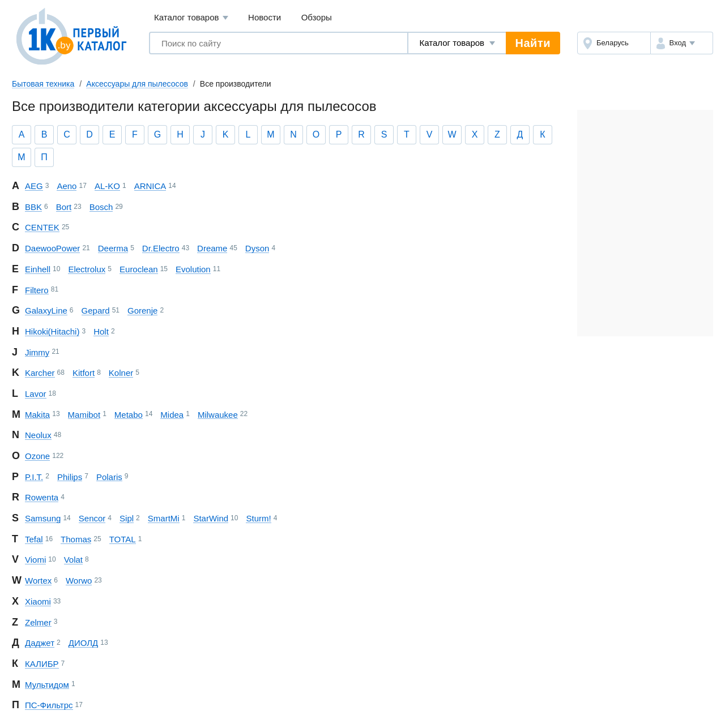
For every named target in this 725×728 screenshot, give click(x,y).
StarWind (211, 518)
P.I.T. (34, 477)
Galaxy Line (46, 311)
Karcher (40, 373)
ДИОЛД (83, 643)
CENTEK (42, 227)
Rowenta (42, 497)
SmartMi (164, 518)
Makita (37, 415)
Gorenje (142, 311)
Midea (172, 415)
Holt (101, 331)
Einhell (38, 269)
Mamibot (84, 415)
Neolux (38, 435)
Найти (533, 43)
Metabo (129, 415)
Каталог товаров (191, 18)
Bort (64, 207)
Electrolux (87, 269)
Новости (265, 17)
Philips (70, 477)
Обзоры (317, 17)
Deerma (113, 248)
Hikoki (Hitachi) (52, 331)
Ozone (37, 456)
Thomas (76, 539)
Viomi (35, 560)
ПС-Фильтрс (49, 705)
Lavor (36, 394)
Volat (73, 560)
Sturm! (258, 518)
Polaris (109, 477)
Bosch (101, 207)
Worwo (79, 581)
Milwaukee (218, 415)
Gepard (96, 311)
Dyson (257, 248)
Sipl (127, 518)
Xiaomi (38, 601)
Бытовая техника (43, 84)
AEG (34, 186)
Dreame (212, 248)
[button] (682, 43)
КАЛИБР (42, 664)
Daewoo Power (52, 248)
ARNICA (150, 186)
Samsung (43, 518)
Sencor (92, 518)
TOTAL (123, 539)
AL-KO (107, 186)
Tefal (34, 539)
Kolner (121, 373)
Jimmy (37, 352)
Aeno (67, 186)
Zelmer (38, 622)
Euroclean (139, 269)
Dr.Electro (161, 248)
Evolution (193, 269)
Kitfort (84, 373)
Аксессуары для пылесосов (137, 84)
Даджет (40, 643)
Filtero (37, 290)
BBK (33, 207)
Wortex (38, 581)
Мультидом (47, 685)
